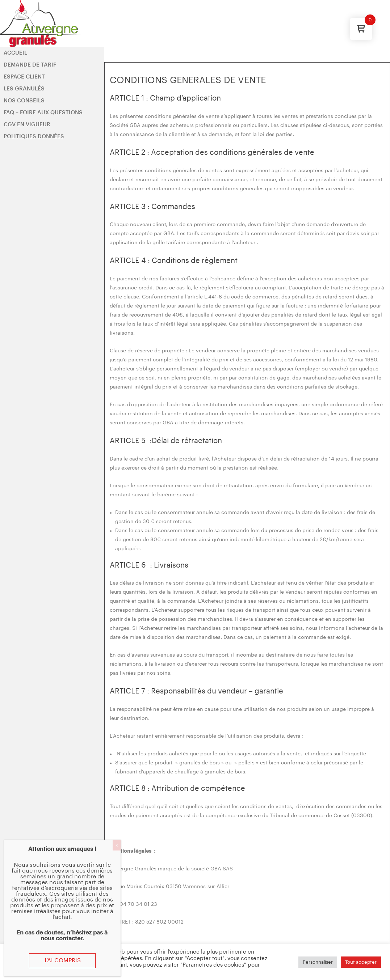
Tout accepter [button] (361, 962)
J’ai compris (62, 960)
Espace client (24, 77)
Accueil (15, 53)
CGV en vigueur (27, 125)
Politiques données (34, 137)
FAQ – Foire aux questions (43, 113)
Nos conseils (24, 101)
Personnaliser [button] (318, 962)
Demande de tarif (30, 65)
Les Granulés (24, 89)
